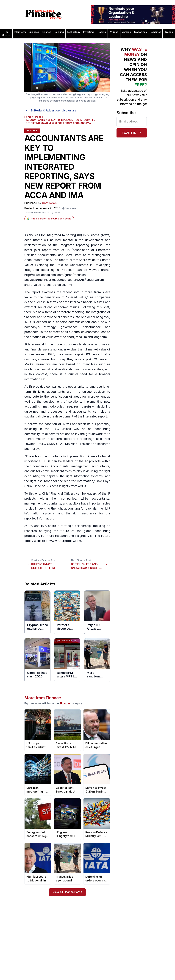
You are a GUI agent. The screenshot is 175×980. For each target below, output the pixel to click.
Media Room (80, 952)
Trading (101, 32)
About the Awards (82, 927)
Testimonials (80, 947)
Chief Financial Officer (58, 494)
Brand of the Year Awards (121, 936)
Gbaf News (49, 203)
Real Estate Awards (152, 942)
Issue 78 (43, 942)
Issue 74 (43, 962)
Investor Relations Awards (156, 927)
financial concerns (61, 317)
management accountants (90, 466)
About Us (9, 927)
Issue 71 (43, 977)
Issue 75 (43, 957)
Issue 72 (43, 972)
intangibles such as (96, 364)
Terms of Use (11, 961)
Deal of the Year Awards (120, 979)
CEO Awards (114, 964)
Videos (114, 32)
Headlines (155, 32)
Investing (88, 32)
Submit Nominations (83, 942)
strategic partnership (76, 526)
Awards (127, 32)
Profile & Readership (15, 941)
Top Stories (6, 34)
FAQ (75, 957)
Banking (59, 32)
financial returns (93, 302)
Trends (169, 32)
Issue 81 (43, 927)
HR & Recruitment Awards (156, 966)
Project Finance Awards (155, 947)
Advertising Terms (14, 966)
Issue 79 (43, 937)
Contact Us (10, 946)
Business (34, 32)
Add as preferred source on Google (49, 219)
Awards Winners (82, 937)
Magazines (140, 32)
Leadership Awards (152, 932)
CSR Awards (114, 974)
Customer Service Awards (121, 969)
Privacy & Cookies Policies (18, 956)
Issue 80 (43, 932)
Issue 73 (43, 967)
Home (28, 117)
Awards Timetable (83, 932)
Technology (74, 32)
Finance (47, 32)
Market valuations (37, 364)
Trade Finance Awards (154, 971)
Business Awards (116, 941)
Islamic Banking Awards (154, 937)
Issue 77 (43, 947)
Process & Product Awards (156, 952)
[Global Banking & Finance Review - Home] (44, 15)
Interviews (20, 32)
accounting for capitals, (81, 509)
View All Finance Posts (67, 892)
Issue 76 (43, 952)
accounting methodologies (44, 407)
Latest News (11, 951)
